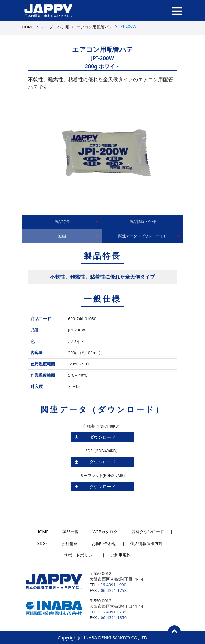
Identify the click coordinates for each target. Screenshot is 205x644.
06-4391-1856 (114, 617)
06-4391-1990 (113, 585)
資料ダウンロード (148, 532)
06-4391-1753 (114, 590)
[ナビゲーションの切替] (177, 11)
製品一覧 (71, 532)
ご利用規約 (120, 555)
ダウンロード (102, 437)
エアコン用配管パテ (95, 27)
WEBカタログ (105, 532)
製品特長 (62, 222)
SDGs (42, 543)
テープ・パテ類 (55, 27)
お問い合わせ (104, 543)
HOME (28, 27)
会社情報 (70, 543)
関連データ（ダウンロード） (143, 236)
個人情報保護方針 (147, 543)
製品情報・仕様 (143, 222)
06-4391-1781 (113, 612)
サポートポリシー (80, 555)
